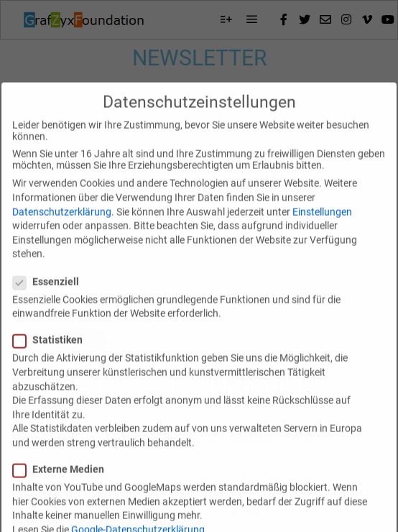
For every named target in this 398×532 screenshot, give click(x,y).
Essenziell (50, 297)
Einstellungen (322, 226)
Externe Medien (63, 485)
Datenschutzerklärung (62, 226)
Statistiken (52, 355)
